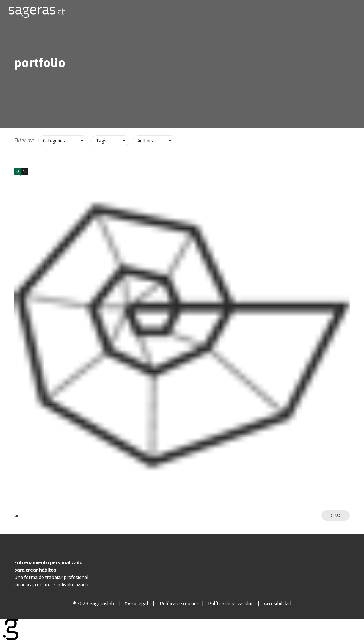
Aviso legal (136, 603)
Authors (145, 141)
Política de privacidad (231, 603)
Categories (54, 141)
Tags (101, 141)
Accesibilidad (278, 603)
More (19, 516)
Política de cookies (179, 603)
